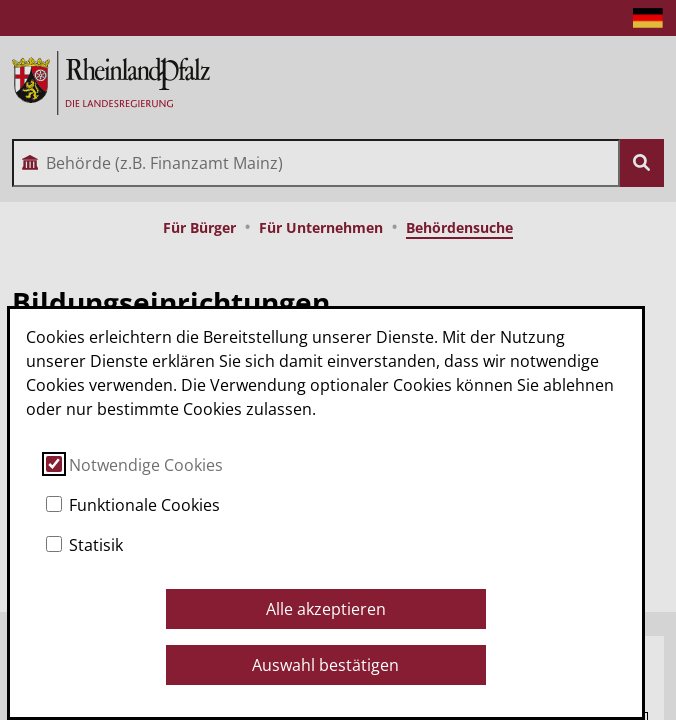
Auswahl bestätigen (325, 665)
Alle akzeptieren (326, 609)
